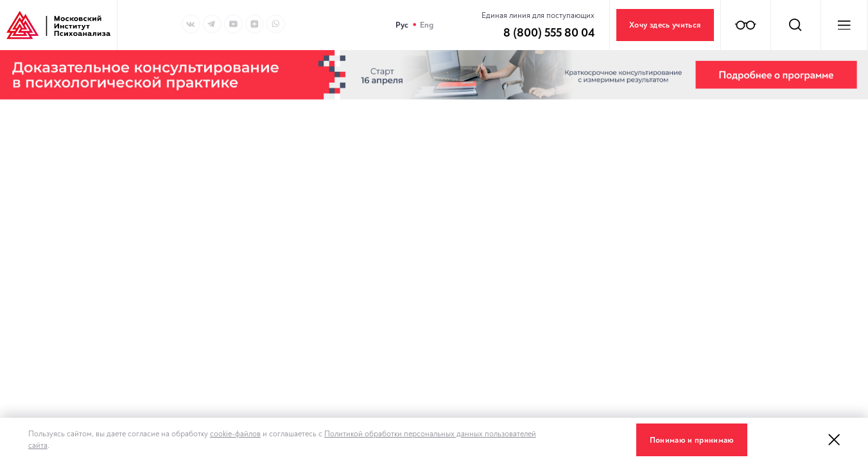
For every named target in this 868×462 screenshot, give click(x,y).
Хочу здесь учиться (665, 25)
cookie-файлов (235, 434)
